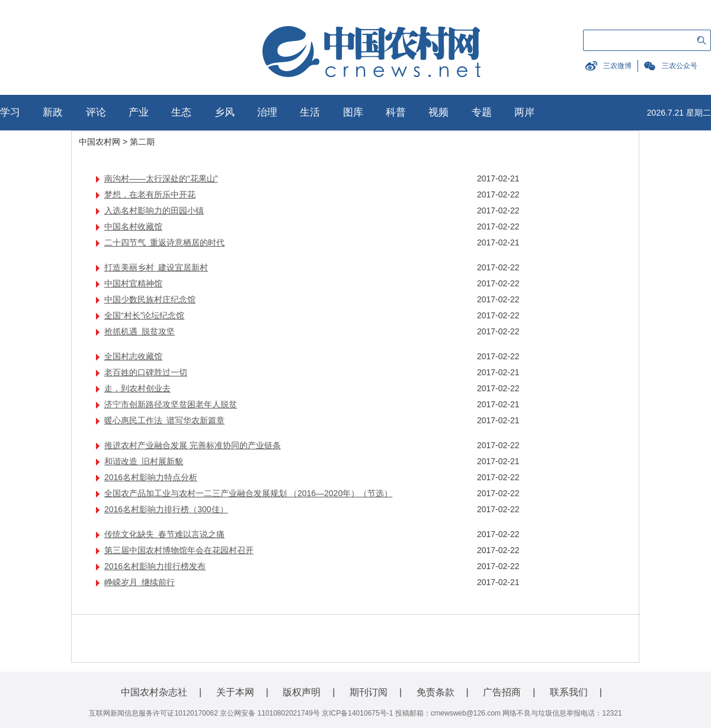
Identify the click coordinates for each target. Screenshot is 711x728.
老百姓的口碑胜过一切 (146, 372)
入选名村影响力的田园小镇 (154, 210)
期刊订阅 (369, 692)
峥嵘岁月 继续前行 (140, 582)
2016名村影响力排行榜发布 (155, 566)
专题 (482, 112)
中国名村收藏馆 (133, 226)
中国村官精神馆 (133, 283)
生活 (310, 112)
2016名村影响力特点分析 (151, 477)
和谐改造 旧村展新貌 (144, 461)
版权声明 (302, 692)
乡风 (225, 112)
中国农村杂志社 (154, 692)
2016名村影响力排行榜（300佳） (166, 509)
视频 (438, 112)
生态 (181, 112)
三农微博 (617, 66)
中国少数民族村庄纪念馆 (150, 299)
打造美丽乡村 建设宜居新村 (156, 267)
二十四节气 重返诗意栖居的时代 (164, 242)
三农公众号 (680, 66)
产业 (139, 112)
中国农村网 (100, 142)
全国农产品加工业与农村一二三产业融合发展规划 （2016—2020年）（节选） (248, 493)
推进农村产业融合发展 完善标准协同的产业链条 (193, 445)
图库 (353, 112)
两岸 (524, 112)
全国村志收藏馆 (133, 356)
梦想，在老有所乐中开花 (150, 194)
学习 (10, 112)
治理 (267, 112)
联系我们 (569, 692)
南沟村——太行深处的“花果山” (161, 178)
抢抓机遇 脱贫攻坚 (140, 331)
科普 (396, 112)
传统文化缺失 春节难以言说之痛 (164, 534)
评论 (96, 112)
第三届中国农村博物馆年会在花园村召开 (179, 550)
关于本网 (235, 692)
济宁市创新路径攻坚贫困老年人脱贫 (171, 404)
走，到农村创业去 (137, 388)
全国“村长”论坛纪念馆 (144, 315)
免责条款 (435, 692)
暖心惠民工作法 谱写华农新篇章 (164, 420)
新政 (53, 112)
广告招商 (502, 692)
